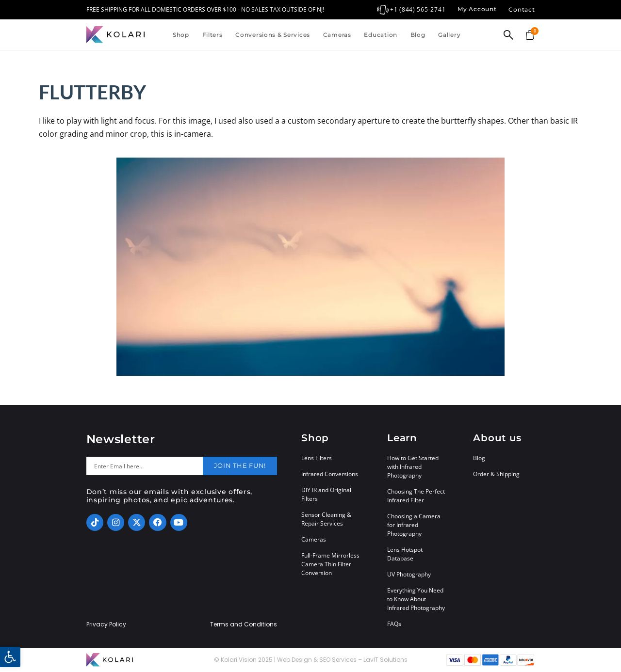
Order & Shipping (496, 474)
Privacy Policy (106, 624)
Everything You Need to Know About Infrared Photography (416, 599)
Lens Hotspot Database (405, 554)
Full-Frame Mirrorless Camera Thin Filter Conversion (330, 564)
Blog (418, 35)
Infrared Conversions (330, 474)
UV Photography (409, 574)
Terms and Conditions (244, 624)
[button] (10, 657)
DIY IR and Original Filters (326, 494)
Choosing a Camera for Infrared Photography (414, 525)
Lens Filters (317, 458)
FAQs (394, 624)
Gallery (449, 35)
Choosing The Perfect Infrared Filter (416, 496)
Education (380, 35)
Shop (181, 35)
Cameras (337, 35)
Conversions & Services (273, 35)
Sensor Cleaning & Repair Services (326, 519)
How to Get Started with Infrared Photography (413, 467)
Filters (212, 35)
